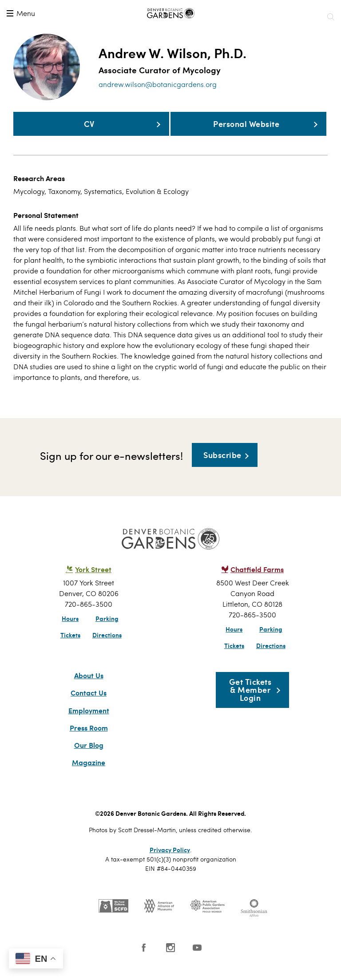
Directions (107, 652)
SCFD (113, 923)
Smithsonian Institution (254, 925)
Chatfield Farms (257, 586)
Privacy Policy (170, 866)
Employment (89, 727)
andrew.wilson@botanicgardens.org (158, 84)
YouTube (197, 964)
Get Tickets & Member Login (250, 706)
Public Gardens (207, 923)
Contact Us (89, 710)
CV (54, 130)
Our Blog (89, 762)
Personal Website (146, 136)
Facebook (144, 964)
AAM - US (159, 923)
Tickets (70, 652)
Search (330, 17)
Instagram (170, 964)
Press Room (89, 745)
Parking (107, 635)
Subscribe (222, 472)
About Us (89, 692)
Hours (70, 635)
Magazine (89, 779)
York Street (93, 586)
